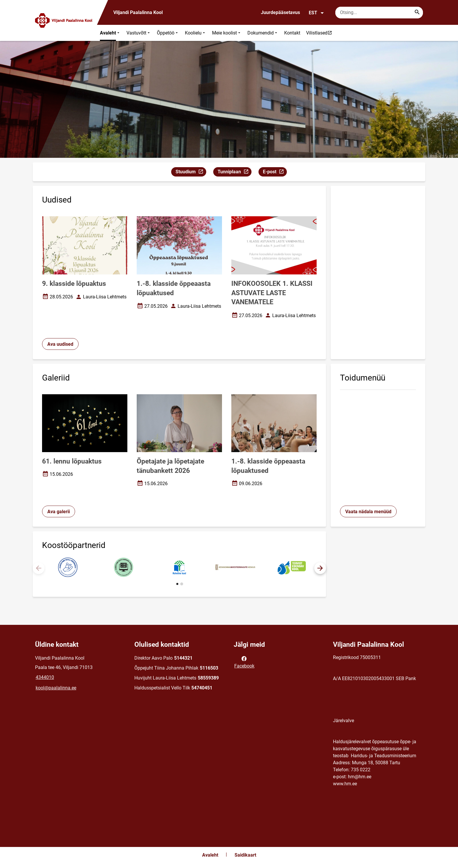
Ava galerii (59, 512)
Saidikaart (245, 855)
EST (316, 13)
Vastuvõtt (139, 33)
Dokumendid (263, 33)
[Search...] (417, 13)
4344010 (45, 677)
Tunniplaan (234, 173)
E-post (275, 173)
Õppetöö (168, 33)
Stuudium (191, 173)
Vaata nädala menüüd (368, 512)
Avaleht (110, 33)
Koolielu (196, 33)
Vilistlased (320, 33)
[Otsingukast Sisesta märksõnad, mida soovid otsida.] (379, 13)
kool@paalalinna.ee (56, 688)
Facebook (244, 662)
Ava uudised (60, 344)
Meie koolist (227, 33)
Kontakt (292, 33)
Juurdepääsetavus (280, 12)
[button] (320, 568)
